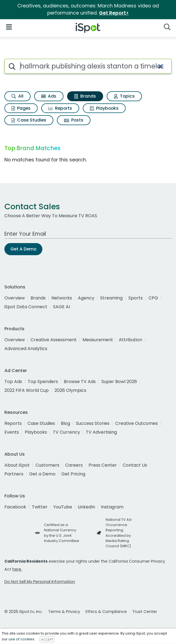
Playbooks (104, 108)
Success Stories (93, 423)
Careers (74, 465)
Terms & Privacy (64, 612)
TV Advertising (101, 432)
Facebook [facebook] (15, 507)
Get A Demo (23, 249)
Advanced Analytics (26, 349)
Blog (65, 423)
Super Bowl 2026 (119, 382)
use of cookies (21, 639)
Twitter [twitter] (40, 507)
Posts (74, 120)
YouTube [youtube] (63, 507)
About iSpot (17, 465)
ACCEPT (47, 639)
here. (17, 569)
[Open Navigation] (9, 27)
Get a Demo (42, 474)
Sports (136, 298)
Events (12, 432)
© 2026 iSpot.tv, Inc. (24, 612)
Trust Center (145, 612)
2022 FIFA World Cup (27, 390)
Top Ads (13, 382)
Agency (86, 298)
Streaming (111, 298)
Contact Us (135, 465)
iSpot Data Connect (26, 307)
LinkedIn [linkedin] (86, 507)
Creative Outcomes (137, 423)
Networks (62, 298)
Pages (21, 108)
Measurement (98, 340)
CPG (153, 298)
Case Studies (29, 120)
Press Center (103, 465)
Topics (124, 96)
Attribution (130, 340)
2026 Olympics (70, 390)
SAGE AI (61, 307)
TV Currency (66, 432)
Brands (85, 96)
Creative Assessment (54, 340)
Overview (15, 298)
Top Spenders (43, 382)
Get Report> (114, 13)
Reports (60, 108)
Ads (49, 96)
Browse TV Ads (80, 382)
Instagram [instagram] (112, 507)
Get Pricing (73, 474)
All (17, 96)
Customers (47, 465)
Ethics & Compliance (106, 612)
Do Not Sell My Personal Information (40, 582)
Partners (14, 474)
